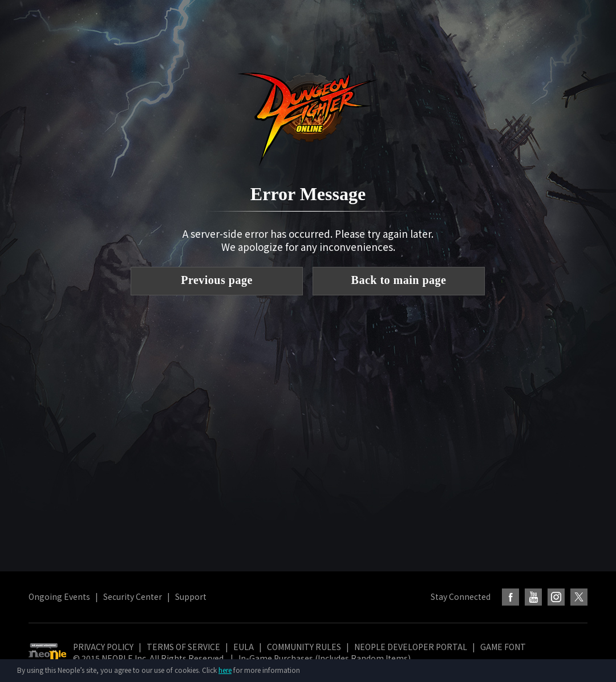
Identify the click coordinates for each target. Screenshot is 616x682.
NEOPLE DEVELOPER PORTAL (411, 647)
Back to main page (399, 280)
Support (191, 596)
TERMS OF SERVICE (183, 647)
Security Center (133, 596)
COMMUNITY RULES (304, 647)
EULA (244, 647)
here (225, 670)
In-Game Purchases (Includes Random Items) (325, 658)
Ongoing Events (59, 596)
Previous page (217, 280)
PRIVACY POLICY (103, 647)
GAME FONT (503, 647)
